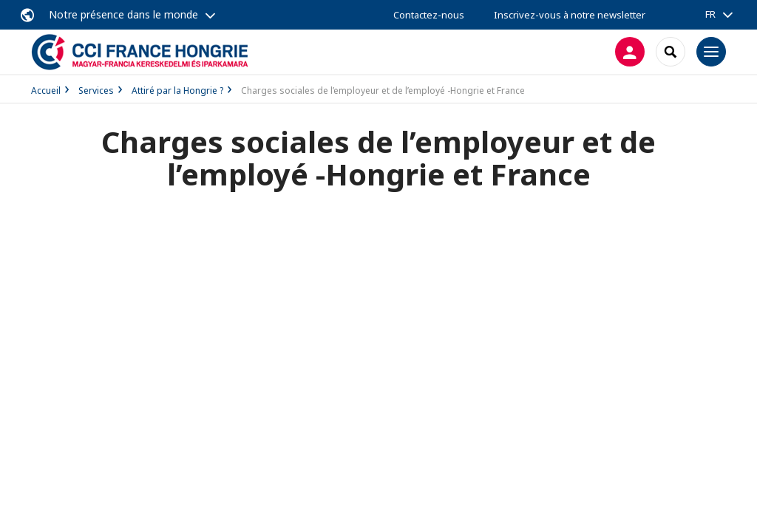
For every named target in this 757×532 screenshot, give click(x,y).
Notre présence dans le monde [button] (123, 14)
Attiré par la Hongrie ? (177, 91)
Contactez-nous (429, 15)
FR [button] (710, 14)
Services (96, 91)
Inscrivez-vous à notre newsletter (570, 15)
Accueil (46, 91)
